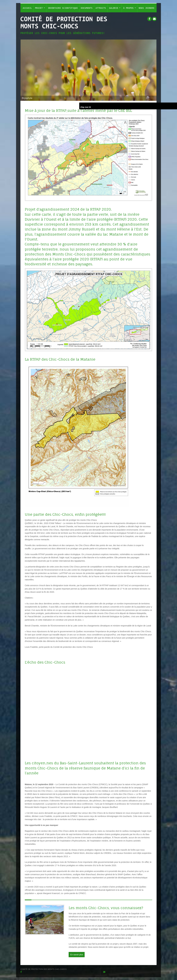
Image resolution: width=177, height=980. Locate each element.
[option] (88, 70)
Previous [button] (30, 70)
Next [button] (147, 70)
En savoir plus (77, 955)
